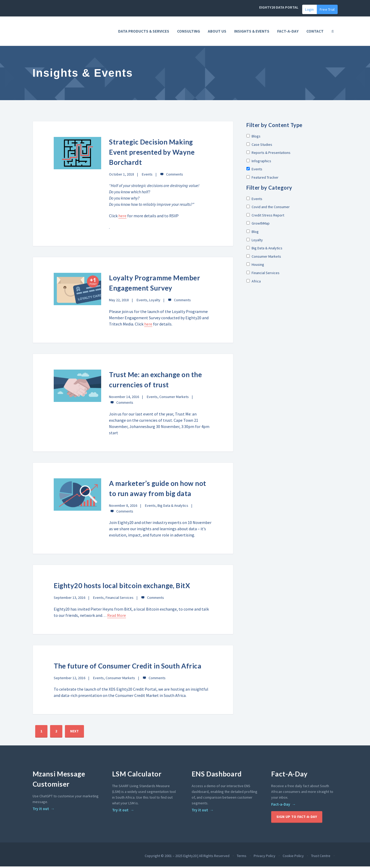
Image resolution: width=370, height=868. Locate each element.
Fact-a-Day (281, 806)
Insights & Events (252, 31)
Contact (315, 31)
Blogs (253, 138)
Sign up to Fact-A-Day (297, 818)
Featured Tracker (262, 179)
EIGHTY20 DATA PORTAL (279, 7)
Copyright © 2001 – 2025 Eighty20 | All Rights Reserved (187, 857)
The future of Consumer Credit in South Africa (129, 667)
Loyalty (155, 302)
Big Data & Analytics (173, 507)
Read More (117, 617)
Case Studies (259, 146)
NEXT (74, 733)
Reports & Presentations (268, 154)
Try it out (41, 810)
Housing (255, 266)
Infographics (259, 162)
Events (147, 176)
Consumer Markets (174, 398)
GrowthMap (258, 225)
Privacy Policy (265, 857)
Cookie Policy (293, 857)
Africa (254, 283)
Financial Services (120, 599)
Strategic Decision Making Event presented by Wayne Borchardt (152, 154)
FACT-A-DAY (288, 31)
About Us (217, 31)
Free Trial (327, 9)
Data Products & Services (144, 31)
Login (309, 9)
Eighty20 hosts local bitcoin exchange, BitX (123, 587)
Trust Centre (321, 857)
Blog (253, 233)
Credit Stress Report (265, 217)
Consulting (189, 31)
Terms (242, 857)
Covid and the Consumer (268, 208)
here (122, 218)
